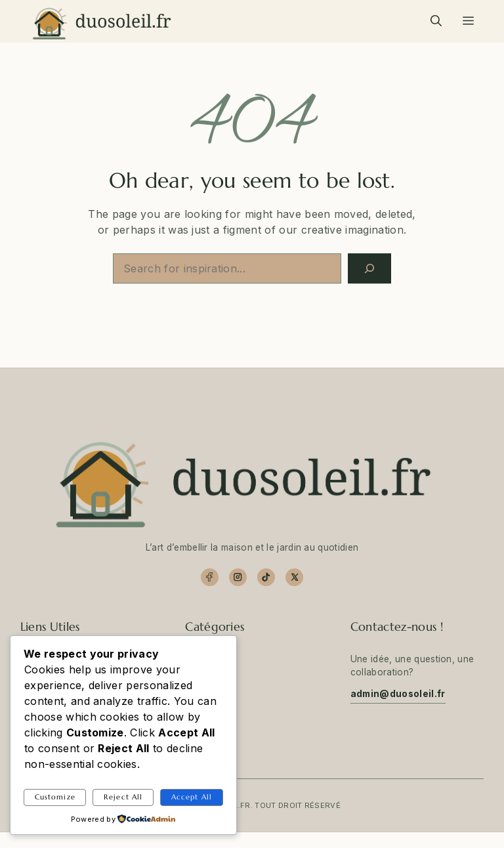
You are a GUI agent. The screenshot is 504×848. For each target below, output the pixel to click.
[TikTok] (266, 577)
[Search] (369, 268)
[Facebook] (210, 577)
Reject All (123, 797)
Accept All (192, 797)
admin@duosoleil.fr (398, 694)
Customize (55, 797)
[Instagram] (238, 577)
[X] (294, 577)
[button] (436, 21)
